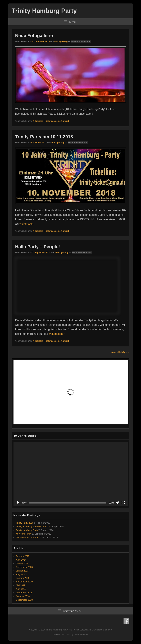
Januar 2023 (22, 571)
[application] (71, 474)
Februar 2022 (23, 578)
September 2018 (24, 600)
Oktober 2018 (23, 596)
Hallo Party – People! (38, 247)
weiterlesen (28, 224)
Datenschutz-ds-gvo (102, 630)
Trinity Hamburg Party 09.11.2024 (33, 526)
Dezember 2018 (24, 593)
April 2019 (21, 589)
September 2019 (24, 582)
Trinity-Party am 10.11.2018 (44, 137)
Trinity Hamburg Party (44, 11)
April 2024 (21, 560)
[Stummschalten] (118, 503)
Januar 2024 (22, 563)
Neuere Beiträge (120, 352)
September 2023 (24, 567)
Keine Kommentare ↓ (81, 41)
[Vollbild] (123, 503)
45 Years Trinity (24, 534)
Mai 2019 (21, 585)
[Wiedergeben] (18, 503)
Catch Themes (81, 634)
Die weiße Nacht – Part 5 (29, 537)
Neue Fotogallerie (34, 36)
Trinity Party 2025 (25, 523)
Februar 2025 (23, 556)
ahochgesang (61, 41)
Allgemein (38, 121)
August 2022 (22, 574)
